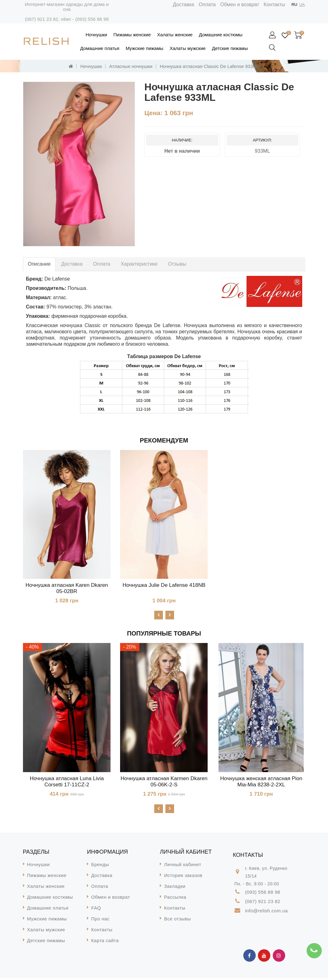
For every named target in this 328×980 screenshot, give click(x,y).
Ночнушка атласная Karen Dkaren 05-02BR (67, 588)
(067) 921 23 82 (41, 19)
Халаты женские (175, 35)
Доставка (184, 4)
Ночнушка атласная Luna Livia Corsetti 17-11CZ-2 (67, 782)
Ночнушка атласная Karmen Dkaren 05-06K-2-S (164, 782)
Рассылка (175, 899)
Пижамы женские (132, 35)
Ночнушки (96, 35)
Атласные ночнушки (131, 66)
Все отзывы (177, 921)
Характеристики (139, 264)
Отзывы (177, 264)
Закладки (175, 888)
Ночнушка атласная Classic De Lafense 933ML (210, 66)
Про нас (100, 921)
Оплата (207, 4)
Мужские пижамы (144, 48)
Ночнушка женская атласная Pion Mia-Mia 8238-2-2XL (261, 782)
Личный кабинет (183, 866)
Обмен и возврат (240, 4)
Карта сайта (105, 942)
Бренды (100, 866)
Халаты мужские (188, 48)
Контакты (274, 4)
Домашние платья (100, 48)
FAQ (96, 910)
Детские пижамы (230, 48)
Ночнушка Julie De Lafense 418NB (164, 585)
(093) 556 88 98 (92, 19)
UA (302, 4)
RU (294, 4)
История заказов (183, 877)
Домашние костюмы (221, 35)
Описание (39, 264)
